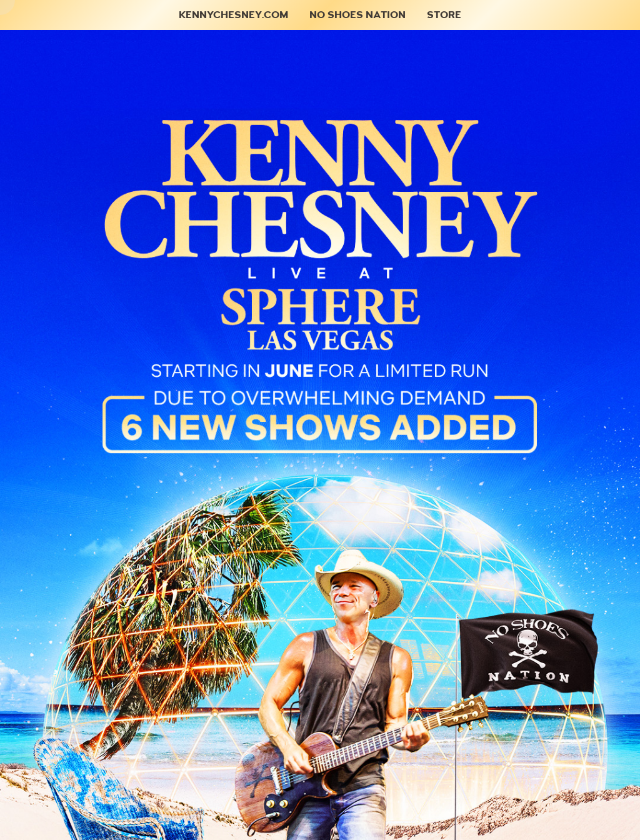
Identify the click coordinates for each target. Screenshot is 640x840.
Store (444, 15)
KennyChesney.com (233, 15)
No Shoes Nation (357, 15)
